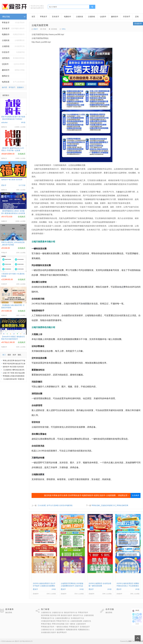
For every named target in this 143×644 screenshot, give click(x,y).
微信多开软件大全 (71, 612)
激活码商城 (45, 615)
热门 (4, 355)
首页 (33, 17)
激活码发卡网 (55, 615)
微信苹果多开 (62, 632)
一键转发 (36, 249)
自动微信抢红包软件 (49, 632)
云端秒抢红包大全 (48, 630)
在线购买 (22, 154)
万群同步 (36, 458)
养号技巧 (12, 87)
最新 (9, 355)
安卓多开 (56, 17)
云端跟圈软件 (60, 630)
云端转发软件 (81, 624)
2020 (130, 641)
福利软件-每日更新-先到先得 (12, 179)
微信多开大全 (78, 615)
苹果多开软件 (83, 612)
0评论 (64, 29)
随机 (19, 355)
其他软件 (138, 24)
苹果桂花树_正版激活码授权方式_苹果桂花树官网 (110, 505)
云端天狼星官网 (40, 25)
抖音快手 (6, 52)
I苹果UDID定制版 (58, 624)
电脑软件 (68, 17)
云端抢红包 (87, 621)
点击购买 (136, 495)
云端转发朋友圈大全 (63, 618)
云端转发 (6, 40)
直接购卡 (20, 87)
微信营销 (9, 612)
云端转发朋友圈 (76, 621)
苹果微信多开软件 (48, 627)
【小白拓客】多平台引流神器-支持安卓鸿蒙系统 (55, 505)
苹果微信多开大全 (48, 618)
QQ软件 (103, 17)
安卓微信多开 (85, 627)
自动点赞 (121, 287)
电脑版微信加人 (84, 630)
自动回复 (85, 304)
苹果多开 (6, 23)
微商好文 (6, 76)
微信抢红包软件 (67, 615)
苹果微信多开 (74, 627)
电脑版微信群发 (72, 630)
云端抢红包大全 (58, 612)
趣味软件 (6, 70)
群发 (42, 474)
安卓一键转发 (70, 624)
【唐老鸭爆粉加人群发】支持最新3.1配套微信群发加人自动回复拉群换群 (13, 213)
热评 (14, 355)
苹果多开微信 (46, 624)
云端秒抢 (6, 46)
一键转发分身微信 (62, 627)
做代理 (4, 87)
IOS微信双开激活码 (48, 621)
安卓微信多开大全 (77, 618)
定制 (137, 17)
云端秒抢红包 (46, 612)
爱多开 (36, 29)
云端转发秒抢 (89, 615)
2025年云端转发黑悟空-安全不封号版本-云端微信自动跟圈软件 (44, 586)
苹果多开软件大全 (63, 621)
